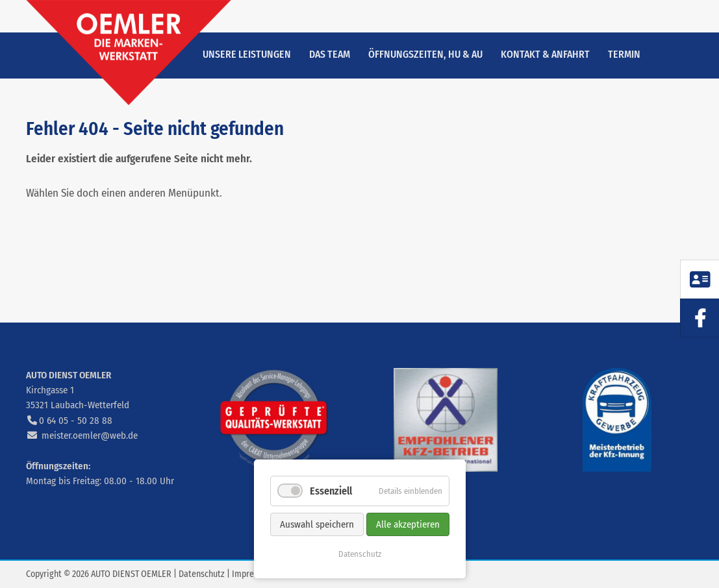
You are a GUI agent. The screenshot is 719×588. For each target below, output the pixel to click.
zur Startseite (129, 53)
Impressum (253, 574)
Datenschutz (202, 574)
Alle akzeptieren (408, 524)
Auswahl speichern (317, 524)
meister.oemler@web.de (90, 435)
